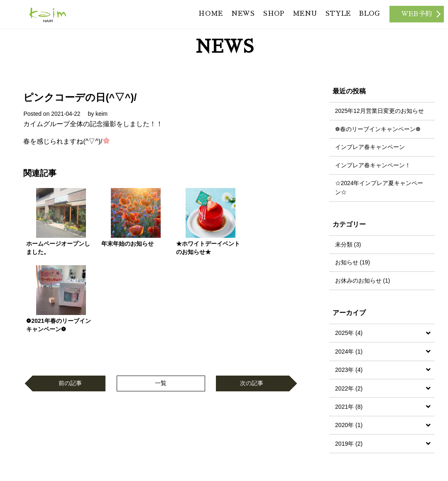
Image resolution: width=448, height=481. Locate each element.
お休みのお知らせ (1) (363, 282)
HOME (200, 17)
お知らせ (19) (353, 264)
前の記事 (70, 305)
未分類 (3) (348, 245)
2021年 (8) (349, 408)
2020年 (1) (349, 427)
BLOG (369, 17)
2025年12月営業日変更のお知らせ (380, 110)
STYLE (335, 17)
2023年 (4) (349, 371)
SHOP (267, 17)
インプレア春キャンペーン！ (373, 165)
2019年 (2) (349, 445)
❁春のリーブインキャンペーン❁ (378, 128)
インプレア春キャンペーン (370, 146)
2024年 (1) (349, 353)
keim (103, 112)
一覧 (161, 305)
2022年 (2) (349, 390)
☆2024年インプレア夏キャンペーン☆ (379, 188)
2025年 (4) (349, 335)
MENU (300, 17)
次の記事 (252, 305)
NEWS (234, 17)
